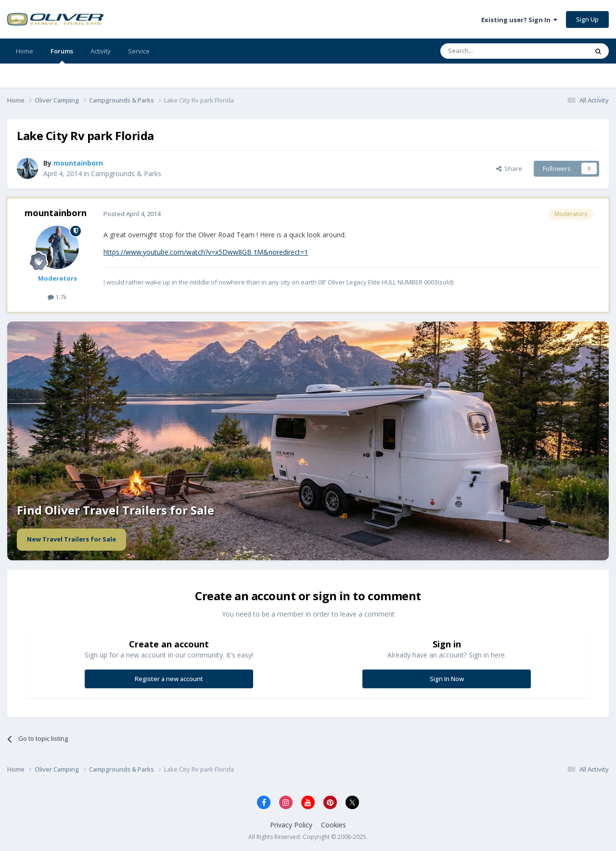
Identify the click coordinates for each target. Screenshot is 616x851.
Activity (101, 51)
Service (139, 51)
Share (509, 168)
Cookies (334, 825)
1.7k (57, 297)
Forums (62, 55)
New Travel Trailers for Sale (71, 539)
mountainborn (56, 213)
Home (25, 51)
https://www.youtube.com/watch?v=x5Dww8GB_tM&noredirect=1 (206, 252)
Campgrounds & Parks (126, 174)
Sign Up (587, 19)
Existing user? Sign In (519, 20)
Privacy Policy (291, 825)
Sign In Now (447, 679)
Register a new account (169, 679)
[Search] (491, 51)
